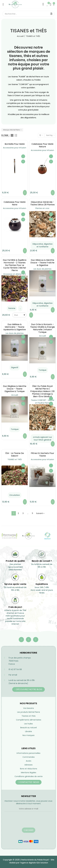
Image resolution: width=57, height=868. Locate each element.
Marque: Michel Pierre (12, 130)
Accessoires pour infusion (15, 148)
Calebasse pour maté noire (15, 203)
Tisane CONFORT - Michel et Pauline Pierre (42, 402)
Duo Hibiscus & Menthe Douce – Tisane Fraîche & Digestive (42, 263)
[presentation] (24, 821)
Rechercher (51, 14)
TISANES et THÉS (15, 459)
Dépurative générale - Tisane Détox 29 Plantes (42, 203)
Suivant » (40, 513)
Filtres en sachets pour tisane (42, 454)
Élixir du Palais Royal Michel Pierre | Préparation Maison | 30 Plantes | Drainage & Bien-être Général (42, 391)
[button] (29, 689)
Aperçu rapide (23, 162)
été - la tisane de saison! (15, 454)
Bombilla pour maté (15, 144)
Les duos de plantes (42, 269)
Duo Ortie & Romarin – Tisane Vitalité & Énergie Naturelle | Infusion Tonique (42, 328)
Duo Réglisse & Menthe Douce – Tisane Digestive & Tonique (15, 389)
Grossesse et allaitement (15, 274)
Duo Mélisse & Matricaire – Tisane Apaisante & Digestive (15, 327)
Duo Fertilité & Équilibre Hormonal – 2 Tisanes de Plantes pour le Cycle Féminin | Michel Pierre (15, 265)
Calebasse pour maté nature (42, 145)
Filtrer (5, 135)
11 (32, 513)
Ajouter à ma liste (23, 156)
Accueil (42, 336)
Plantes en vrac (42, 208)
